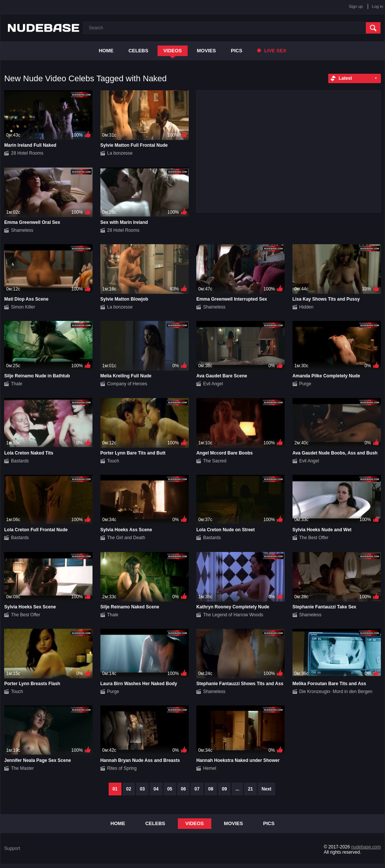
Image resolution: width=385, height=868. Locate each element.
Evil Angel (213, 384)
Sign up (356, 6)
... (237, 789)
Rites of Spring (122, 768)
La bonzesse (120, 153)
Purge (305, 384)
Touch (113, 461)
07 (197, 789)
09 (224, 789)
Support (12, 848)
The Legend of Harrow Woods (233, 615)
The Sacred (215, 461)
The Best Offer (314, 538)
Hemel (210, 768)
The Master (22, 768)
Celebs (139, 51)
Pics (236, 51)
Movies (207, 51)
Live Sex (272, 51)
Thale (17, 384)
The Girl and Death (126, 538)
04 (156, 789)
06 (183, 789)
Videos (172, 51)
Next (267, 789)
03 (142, 789)
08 (211, 789)
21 (250, 789)
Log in (377, 6)
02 (129, 789)
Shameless (22, 230)
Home (106, 51)
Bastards (20, 461)
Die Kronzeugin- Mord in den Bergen (336, 692)
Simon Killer (23, 307)
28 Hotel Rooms (27, 153)
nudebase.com (366, 847)
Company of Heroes (127, 384)
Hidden (306, 307)
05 (170, 789)
